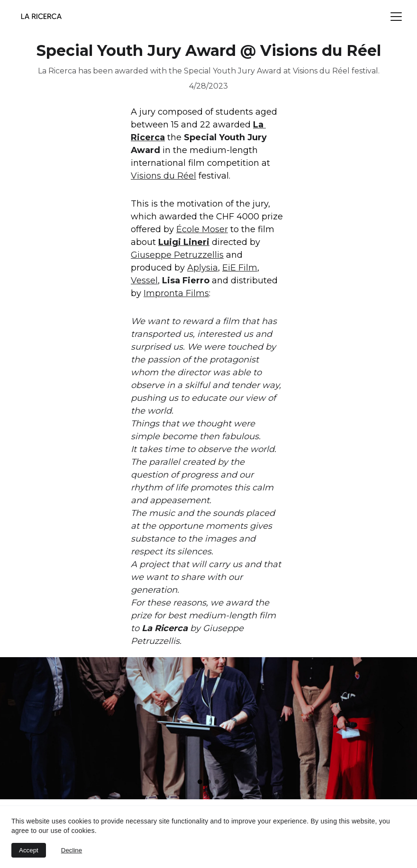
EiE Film (240, 268)
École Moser (202, 229)
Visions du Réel (163, 176)
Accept (29, 850)
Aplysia (203, 268)
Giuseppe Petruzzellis (177, 255)
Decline (72, 850)
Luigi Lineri (184, 242)
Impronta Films (176, 293)
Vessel (144, 280)
